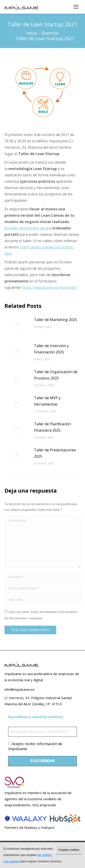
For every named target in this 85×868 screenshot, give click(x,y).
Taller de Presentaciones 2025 (55, 453)
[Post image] (17, 327)
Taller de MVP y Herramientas (47, 401)
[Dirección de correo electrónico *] (42, 732)
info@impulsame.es (20, 689)
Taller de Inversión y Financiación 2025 (51, 349)
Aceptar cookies (69, 850)
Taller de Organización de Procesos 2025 (56, 375)
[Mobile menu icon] (76, 7)
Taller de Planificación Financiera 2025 (52, 427)
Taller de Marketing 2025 (55, 320)
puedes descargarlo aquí (27, 228)
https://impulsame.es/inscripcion (50, 287)
